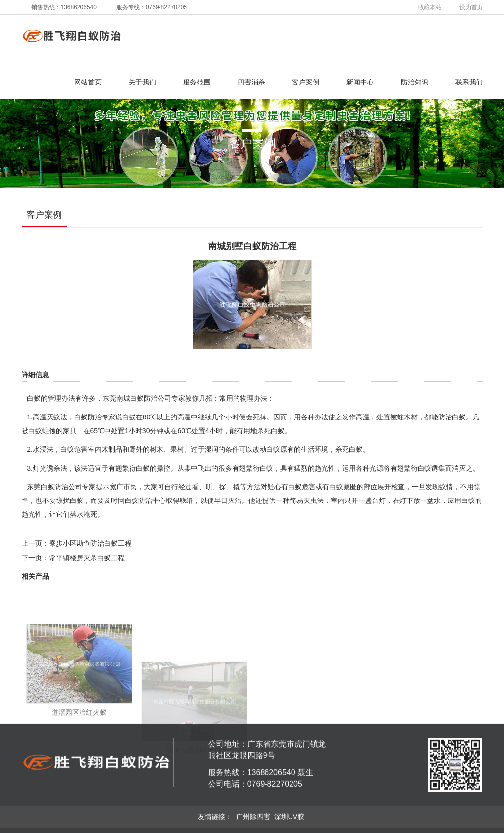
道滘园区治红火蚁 (79, 773)
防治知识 (415, 82)
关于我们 (142, 82)
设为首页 (471, 7)
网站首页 (88, 82)
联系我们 (469, 82)
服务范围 (197, 82)
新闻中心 (360, 82)
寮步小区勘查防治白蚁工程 (90, 543)
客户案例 (306, 82)
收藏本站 (430, 7)
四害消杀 (251, 82)
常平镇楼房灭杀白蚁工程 (87, 558)
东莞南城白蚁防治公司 (137, 398)
